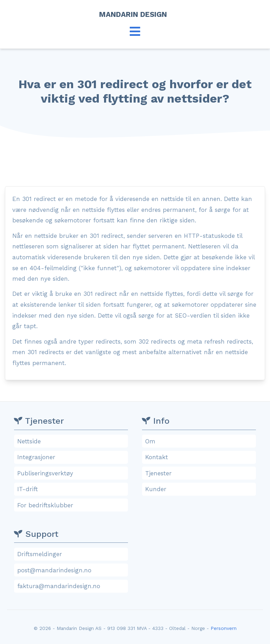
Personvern (224, 628)
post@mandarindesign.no (72, 570)
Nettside (72, 441)
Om (200, 441)
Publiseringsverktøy (72, 473)
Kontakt (200, 457)
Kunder (200, 489)
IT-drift (72, 489)
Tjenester (200, 473)
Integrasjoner (72, 457)
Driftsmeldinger (72, 554)
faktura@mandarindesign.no (72, 586)
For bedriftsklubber (72, 505)
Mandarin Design (135, 14)
